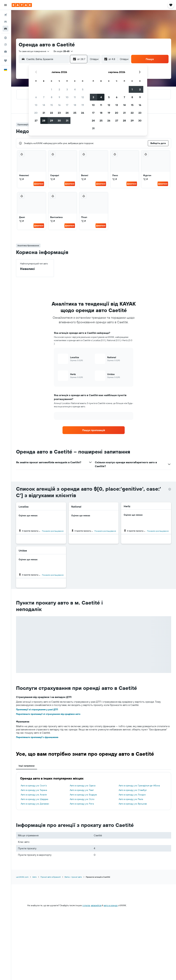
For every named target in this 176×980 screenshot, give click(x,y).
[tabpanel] (94, 791)
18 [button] (75, 105)
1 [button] (51, 89)
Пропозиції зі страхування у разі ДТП (37, 709)
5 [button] (83, 89)
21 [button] (44, 113)
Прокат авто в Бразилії (51, 877)
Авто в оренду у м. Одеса (83, 786)
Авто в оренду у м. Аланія (34, 795)
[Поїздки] (6, 61)
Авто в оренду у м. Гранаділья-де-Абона (139, 786)
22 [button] (51, 113)
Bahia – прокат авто (73, 877)
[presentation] (170, 489)
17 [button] (67, 105)
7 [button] (44, 97)
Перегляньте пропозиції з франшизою (37, 737)
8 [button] (52, 97)
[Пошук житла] (6, 22)
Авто (34, 877)
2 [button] (59, 89)
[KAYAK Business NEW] (6, 51)
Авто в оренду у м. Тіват (82, 790)
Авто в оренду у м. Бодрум (83, 795)
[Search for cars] (6, 29)
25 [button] (75, 113)
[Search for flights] (6, 15)
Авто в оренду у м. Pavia (131, 799)
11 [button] (75, 97)
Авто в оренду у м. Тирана (34, 790)
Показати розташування (53, 531)
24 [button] (67, 113)
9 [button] (59, 97)
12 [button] (83, 97)
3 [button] (67, 89)
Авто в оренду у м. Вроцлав (133, 804)
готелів (86, 905)
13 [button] (36, 105)
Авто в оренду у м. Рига (82, 804)
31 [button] (67, 121)
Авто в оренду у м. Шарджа (34, 799)
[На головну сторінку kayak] (22, 5)
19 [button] (83, 105)
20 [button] (36, 113)
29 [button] (51, 121)
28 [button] (44, 121)
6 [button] (36, 97)
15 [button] (52, 105)
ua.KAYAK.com (22, 877)
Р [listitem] (21, 179)
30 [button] (59, 121)
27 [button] (36, 121)
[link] (94, 430)
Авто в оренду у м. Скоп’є (34, 786)
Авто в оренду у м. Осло (82, 799)
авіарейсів (96, 905)
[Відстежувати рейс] (6, 45)
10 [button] (67, 97)
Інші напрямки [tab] (27, 766)
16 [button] (59, 105)
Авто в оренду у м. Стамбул (133, 790)
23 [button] (59, 113)
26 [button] (83, 113)
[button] (6, 5)
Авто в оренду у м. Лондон (132, 795)
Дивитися (39, 184)
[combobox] (34, 51)
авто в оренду (111, 905)
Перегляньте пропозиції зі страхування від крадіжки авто (48, 714)
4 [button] (75, 89)
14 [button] (44, 105)
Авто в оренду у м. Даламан (35, 804)
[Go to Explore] (6, 38)
